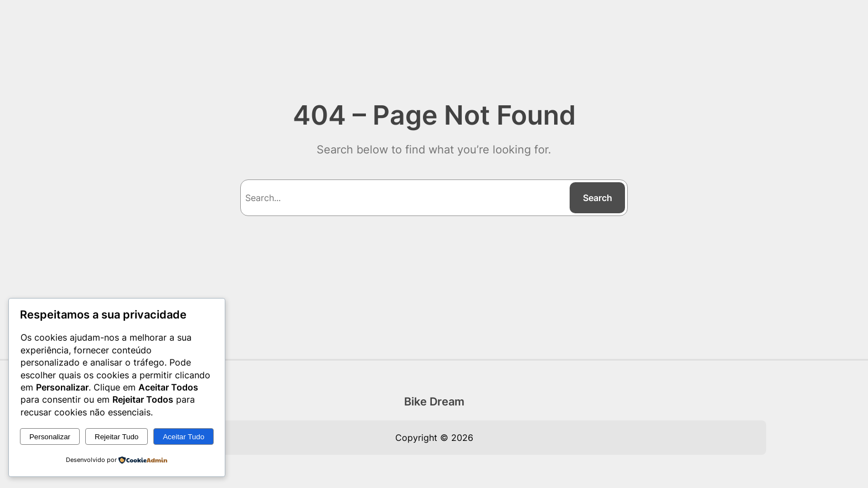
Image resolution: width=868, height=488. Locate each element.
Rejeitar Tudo (117, 437)
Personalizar (50, 437)
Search (598, 198)
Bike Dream (434, 402)
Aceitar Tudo (184, 437)
